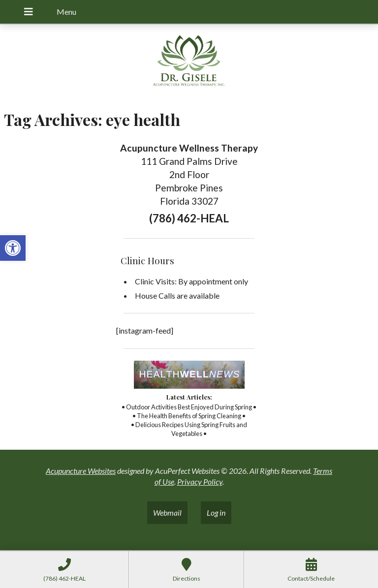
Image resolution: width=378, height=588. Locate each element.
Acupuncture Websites (81, 471)
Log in (216, 512)
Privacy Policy (200, 481)
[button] (13, 248)
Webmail (167, 512)
